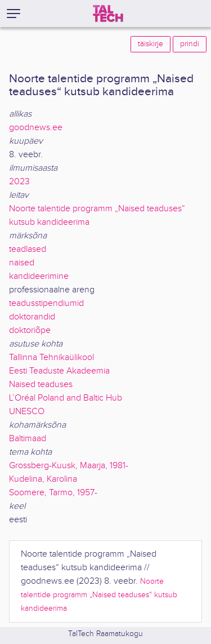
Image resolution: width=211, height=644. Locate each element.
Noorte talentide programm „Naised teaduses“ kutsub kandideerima (99, 595)
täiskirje (151, 44)
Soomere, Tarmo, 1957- (53, 493)
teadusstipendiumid (46, 303)
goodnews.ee (36, 128)
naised (22, 263)
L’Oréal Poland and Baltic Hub (66, 398)
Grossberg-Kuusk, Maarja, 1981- (69, 466)
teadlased (28, 249)
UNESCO (27, 412)
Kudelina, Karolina (43, 479)
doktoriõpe (30, 330)
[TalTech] (108, 14)
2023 (19, 182)
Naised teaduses (41, 385)
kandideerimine (39, 276)
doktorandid (32, 317)
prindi (190, 44)
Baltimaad (28, 439)
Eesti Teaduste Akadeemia (59, 371)
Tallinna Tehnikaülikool (51, 357)
